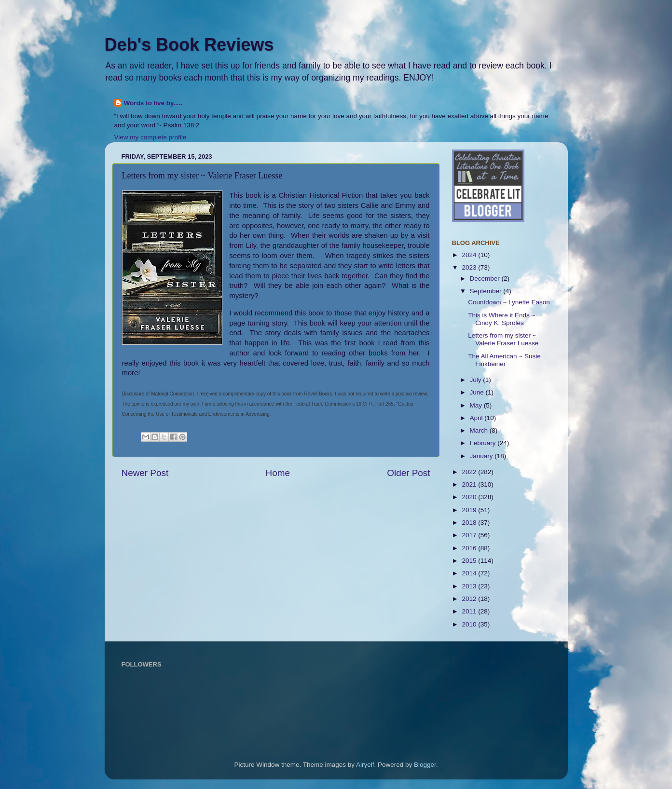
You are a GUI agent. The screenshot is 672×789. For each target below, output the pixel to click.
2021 (470, 484)
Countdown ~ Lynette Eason (509, 302)
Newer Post (145, 473)
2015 (470, 561)
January (482, 456)
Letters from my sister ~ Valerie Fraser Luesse (503, 339)
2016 (470, 548)
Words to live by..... (153, 103)
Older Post (408, 473)
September (487, 291)
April (477, 418)
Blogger (425, 765)
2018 (470, 523)
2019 (470, 510)
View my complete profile (151, 137)
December (486, 279)
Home (278, 473)
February (484, 443)
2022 (470, 472)
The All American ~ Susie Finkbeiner (504, 360)
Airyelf (365, 765)
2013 (470, 586)
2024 (470, 255)
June (478, 392)
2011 (470, 611)
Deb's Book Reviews (189, 45)
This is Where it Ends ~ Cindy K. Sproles (501, 319)
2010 (470, 624)
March (480, 430)
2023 (470, 267)
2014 (470, 573)
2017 (470, 535)
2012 (470, 599)
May (477, 405)
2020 (470, 497)
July (477, 380)
